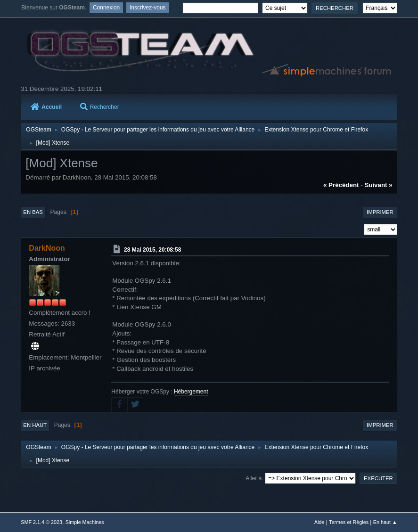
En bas (33, 212)
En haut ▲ (385, 522)
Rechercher (100, 107)
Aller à (254, 478)
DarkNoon (47, 248)
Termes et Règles (349, 522)
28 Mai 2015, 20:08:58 (152, 250)
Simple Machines (85, 522)
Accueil (46, 107)
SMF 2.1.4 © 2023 (41, 522)
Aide (320, 522)
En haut (35, 425)
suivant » (378, 185)
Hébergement (191, 392)
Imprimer (380, 212)
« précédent (341, 185)
